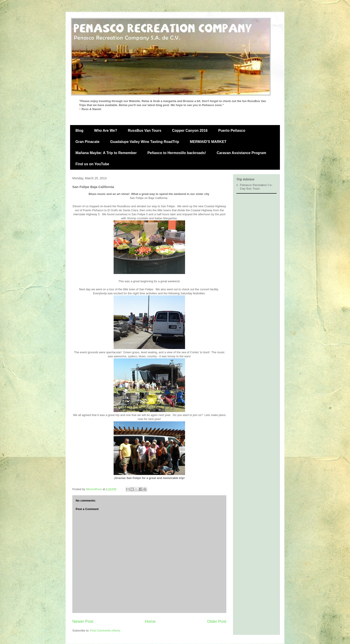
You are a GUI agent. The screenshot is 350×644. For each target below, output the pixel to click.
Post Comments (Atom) (105, 630)
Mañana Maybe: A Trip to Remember (106, 153)
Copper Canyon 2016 (190, 131)
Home (150, 621)
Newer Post (83, 621)
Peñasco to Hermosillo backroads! (177, 153)
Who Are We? (106, 131)
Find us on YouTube (92, 164)
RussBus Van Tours (145, 131)
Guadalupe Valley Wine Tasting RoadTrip (145, 142)
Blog (79, 131)
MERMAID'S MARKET (208, 142)
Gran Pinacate (87, 142)
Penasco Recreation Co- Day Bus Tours (256, 187)
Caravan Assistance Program (242, 153)
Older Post (217, 621)
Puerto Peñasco (232, 131)
